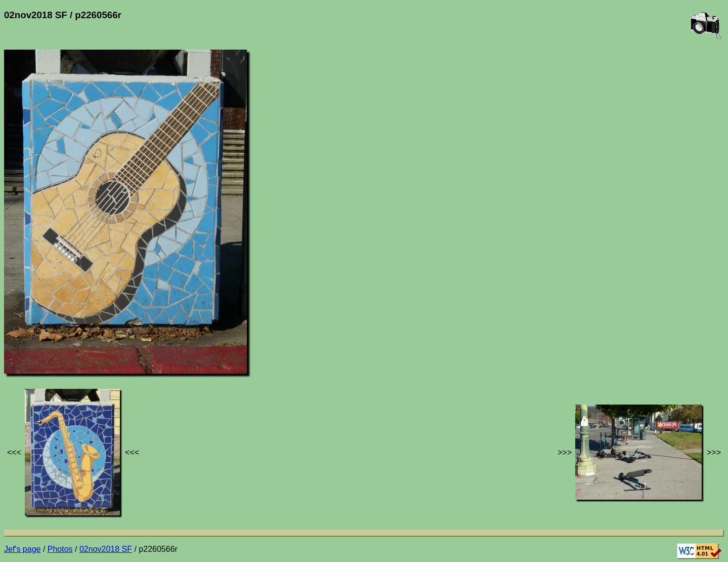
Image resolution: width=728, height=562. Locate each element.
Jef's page (22, 549)
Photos (60, 549)
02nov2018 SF (106, 549)
